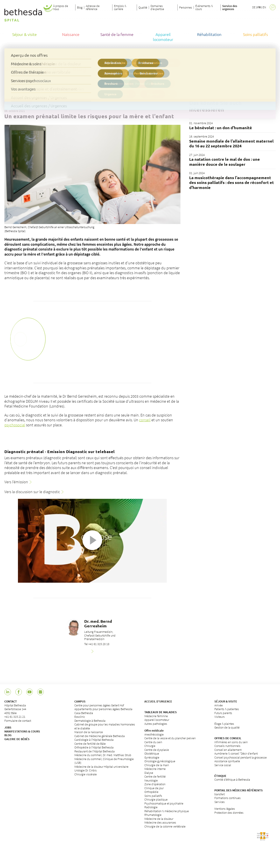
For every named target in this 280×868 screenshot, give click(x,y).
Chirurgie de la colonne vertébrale (165, 826)
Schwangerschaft (18, 102)
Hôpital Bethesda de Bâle (19, 56)
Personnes (186, 7)
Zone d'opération (155, 784)
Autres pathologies (156, 724)
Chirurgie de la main (157, 765)
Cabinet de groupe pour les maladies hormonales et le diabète (105, 726)
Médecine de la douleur (159, 819)
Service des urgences (230, 7)
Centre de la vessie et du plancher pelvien (170, 738)
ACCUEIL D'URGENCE (158, 701)
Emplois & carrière (120, 7)
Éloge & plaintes (224, 724)
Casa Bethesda (84, 713)
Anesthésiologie (154, 734)
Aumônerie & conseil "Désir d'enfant (236, 753)
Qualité (143, 7)
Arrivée (219, 705)
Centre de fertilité (155, 776)
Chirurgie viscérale (86, 774)
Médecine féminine (156, 716)
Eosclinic (80, 717)
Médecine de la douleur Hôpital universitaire (101, 767)
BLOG (8, 735)
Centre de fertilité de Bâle (90, 744)
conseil (145, 420)
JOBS (8, 727)
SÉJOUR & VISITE (226, 701)
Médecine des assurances (160, 822)
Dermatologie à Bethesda (90, 721)
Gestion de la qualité (227, 727)
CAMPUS (80, 701)
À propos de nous (61, 7)
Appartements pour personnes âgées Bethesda (103, 709)
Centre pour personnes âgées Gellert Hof (99, 705)
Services (220, 802)
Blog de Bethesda (52, 56)
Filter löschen (258, 85)
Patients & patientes (227, 709)
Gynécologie (152, 757)
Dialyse (149, 773)
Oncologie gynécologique (160, 761)
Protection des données (229, 813)
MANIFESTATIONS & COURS (22, 731)
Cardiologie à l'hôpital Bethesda (94, 740)
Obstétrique (152, 753)
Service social (223, 765)
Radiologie (151, 807)
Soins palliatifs (153, 796)
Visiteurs (220, 717)
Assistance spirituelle (227, 761)
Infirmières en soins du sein (231, 742)
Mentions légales (225, 809)
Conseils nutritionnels (227, 746)
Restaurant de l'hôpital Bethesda (94, 751)
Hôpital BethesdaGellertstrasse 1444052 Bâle (15, 709)
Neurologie (151, 780)
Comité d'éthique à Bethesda (232, 780)
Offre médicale (154, 730)
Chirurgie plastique (156, 799)
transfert (220, 794)
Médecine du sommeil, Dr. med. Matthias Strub (103, 755)
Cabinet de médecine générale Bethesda (100, 736)
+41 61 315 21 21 (15, 717)
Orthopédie (151, 792)
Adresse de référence (93, 7)
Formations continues (227, 798)
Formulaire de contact (18, 721)
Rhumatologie (153, 815)
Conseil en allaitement (228, 750)
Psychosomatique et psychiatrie (164, 803)
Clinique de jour (154, 788)
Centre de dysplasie (157, 750)
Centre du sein (153, 742)
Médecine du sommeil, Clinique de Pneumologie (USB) (104, 761)
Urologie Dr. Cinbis (86, 770)
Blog (80, 7)
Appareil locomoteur (157, 720)
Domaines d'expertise (157, 7)
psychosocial (15, 425)
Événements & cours (204, 7)
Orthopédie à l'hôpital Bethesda (94, 747)
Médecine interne (155, 769)
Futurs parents (223, 713)
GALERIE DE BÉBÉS (17, 739)
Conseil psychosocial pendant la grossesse (241, 757)
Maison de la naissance (89, 732)
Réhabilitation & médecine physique (167, 811)
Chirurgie (150, 746)
